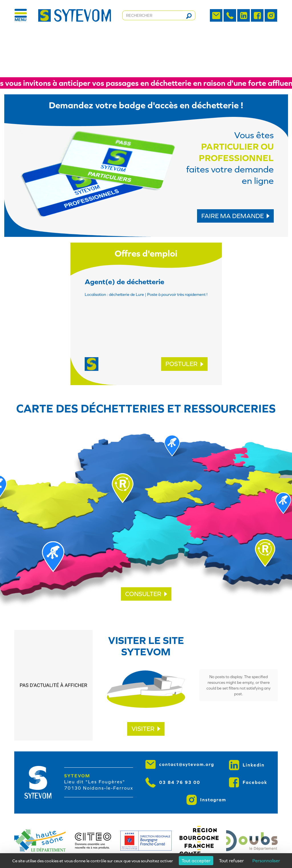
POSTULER (184, 364)
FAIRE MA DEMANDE (235, 216)
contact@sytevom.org (180, 765)
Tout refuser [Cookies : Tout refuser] (231, 861)
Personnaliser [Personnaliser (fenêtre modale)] (266, 861)
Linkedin (247, 765)
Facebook (248, 782)
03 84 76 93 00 (173, 782)
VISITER (146, 729)
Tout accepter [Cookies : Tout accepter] (196, 861)
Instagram (206, 800)
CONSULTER (146, 594)
